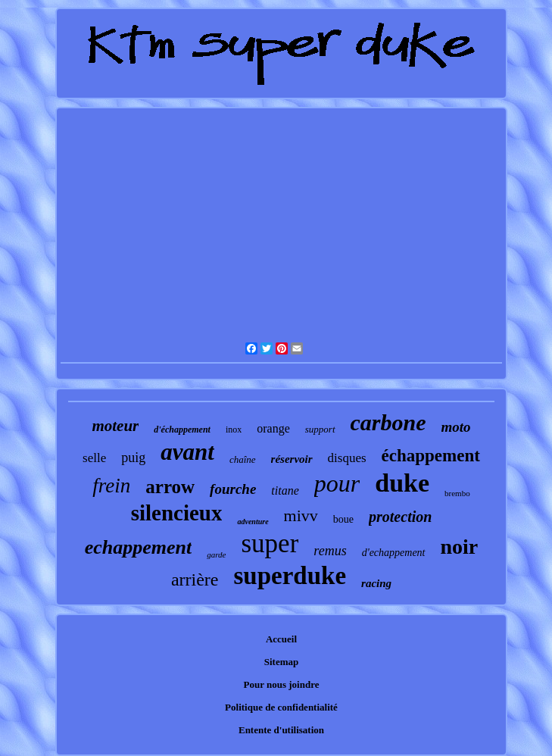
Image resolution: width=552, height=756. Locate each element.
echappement (139, 547)
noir (460, 547)
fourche (233, 489)
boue (343, 519)
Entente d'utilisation (281, 730)
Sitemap (282, 662)
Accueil (281, 639)
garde (216, 555)
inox (234, 430)
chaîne (243, 459)
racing (376, 583)
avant (187, 452)
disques (347, 458)
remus (330, 551)
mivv (301, 515)
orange (273, 428)
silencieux (177, 513)
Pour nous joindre (282, 684)
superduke (290, 576)
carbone (388, 422)
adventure (253, 522)
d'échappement (182, 430)
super (270, 544)
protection (400, 517)
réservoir (292, 459)
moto (456, 427)
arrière (195, 579)
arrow (170, 487)
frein (111, 486)
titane (285, 490)
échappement (431, 456)
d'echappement (394, 553)
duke (402, 483)
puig (133, 458)
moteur (115, 426)
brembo (457, 493)
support (320, 429)
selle (94, 458)
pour (337, 483)
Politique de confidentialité (281, 707)
